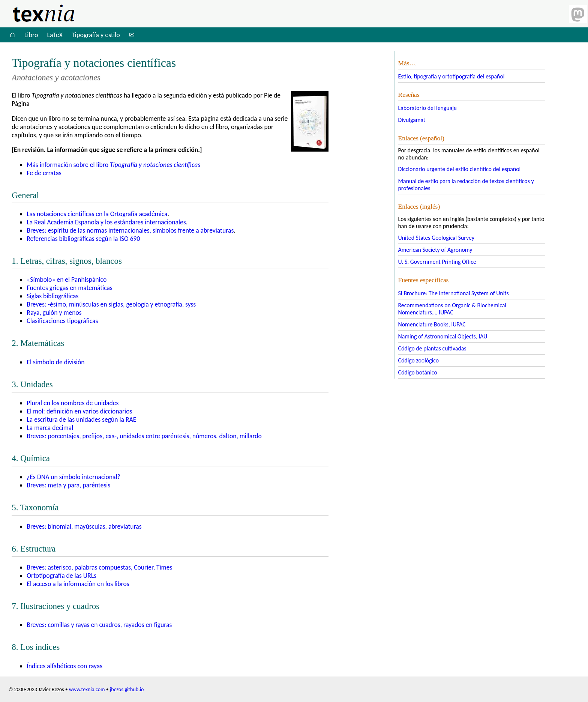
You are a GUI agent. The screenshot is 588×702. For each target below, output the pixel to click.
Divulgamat (412, 120)
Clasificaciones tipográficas (62, 321)
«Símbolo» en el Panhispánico (67, 280)
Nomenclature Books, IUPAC (432, 324)
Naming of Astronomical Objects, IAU (443, 336)
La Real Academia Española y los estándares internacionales (106, 222)
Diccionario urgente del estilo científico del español (460, 169)
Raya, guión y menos (54, 313)
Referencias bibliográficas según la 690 (83, 239)
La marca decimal (50, 428)
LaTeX (55, 35)
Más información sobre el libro (113, 165)
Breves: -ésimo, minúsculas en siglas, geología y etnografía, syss (111, 304)
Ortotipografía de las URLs (61, 576)
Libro (31, 35)
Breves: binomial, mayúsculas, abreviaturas (84, 526)
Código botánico (418, 372)
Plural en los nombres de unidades (73, 403)
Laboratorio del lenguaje (427, 108)
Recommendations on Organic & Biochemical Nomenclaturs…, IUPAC (452, 309)
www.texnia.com (87, 689)
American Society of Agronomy (435, 250)
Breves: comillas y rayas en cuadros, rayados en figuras (99, 625)
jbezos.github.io (127, 689)
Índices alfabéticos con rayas (64, 666)
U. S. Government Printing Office (437, 262)
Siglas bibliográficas (52, 296)
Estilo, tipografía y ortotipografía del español (451, 76)
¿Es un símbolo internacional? (73, 477)
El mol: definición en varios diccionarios (79, 411)
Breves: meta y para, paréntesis (68, 485)
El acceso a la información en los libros (78, 584)
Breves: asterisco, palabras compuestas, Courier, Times (99, 567)
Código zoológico (419, 360)
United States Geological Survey (436, 238)
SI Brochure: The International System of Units (454, 293)
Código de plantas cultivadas (432, 348)
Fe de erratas (44, 173)
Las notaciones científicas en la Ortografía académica (97, 214)
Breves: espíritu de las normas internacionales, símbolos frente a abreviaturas (130, 230)
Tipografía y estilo (96, 35)
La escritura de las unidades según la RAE (81, 419)
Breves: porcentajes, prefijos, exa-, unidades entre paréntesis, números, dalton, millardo (144, 436)
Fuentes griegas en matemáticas (69, 288)
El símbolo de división (55, 362)
